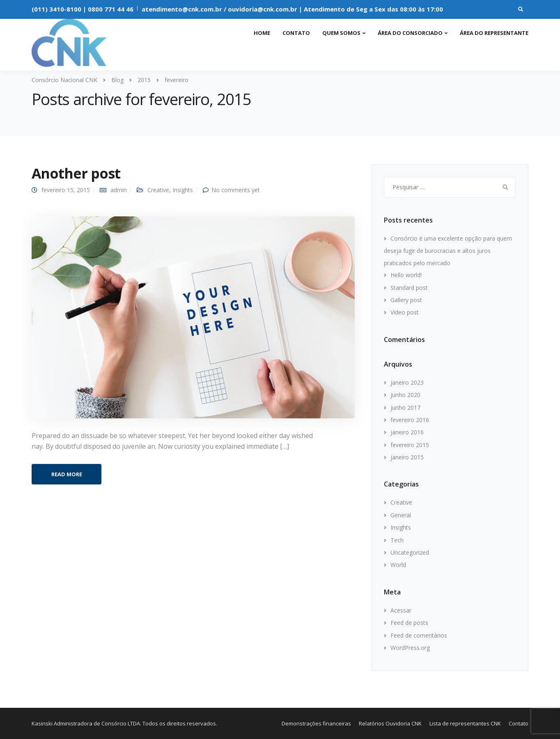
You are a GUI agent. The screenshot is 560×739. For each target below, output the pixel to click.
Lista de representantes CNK (465, 723)
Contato (296, 33)
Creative (158, 190)
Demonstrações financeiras (316, 723)
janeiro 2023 (407, 382)
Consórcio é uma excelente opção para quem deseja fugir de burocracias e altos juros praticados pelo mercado (448, 251)
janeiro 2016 (407, 432)
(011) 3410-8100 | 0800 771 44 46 (83, 9)
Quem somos (341, 33)
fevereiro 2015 (410, 445)
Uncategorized (410, 552)
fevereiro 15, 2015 (66, 190)
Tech (397, 540)
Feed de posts (409, 623)
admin (119, 190)
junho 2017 (405, 407)
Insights (183, 190)
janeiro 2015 (407, 457)
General (401, 515)
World (398, 565)
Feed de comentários (419, 635)
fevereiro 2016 (410, 420)
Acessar (401, 610)
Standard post (409, 288)
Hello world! (406, 275)
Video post (405, 312)
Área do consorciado (410, 33)
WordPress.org (410, 648)
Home (262, 33)
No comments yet (236, 190)
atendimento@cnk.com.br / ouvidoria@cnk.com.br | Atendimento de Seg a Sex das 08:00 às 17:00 (292, 9)
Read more (67, 474)
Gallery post (406, 300)
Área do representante (494, 33)
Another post (76, 173)
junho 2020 (405, 395)
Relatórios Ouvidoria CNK (390, 723)
